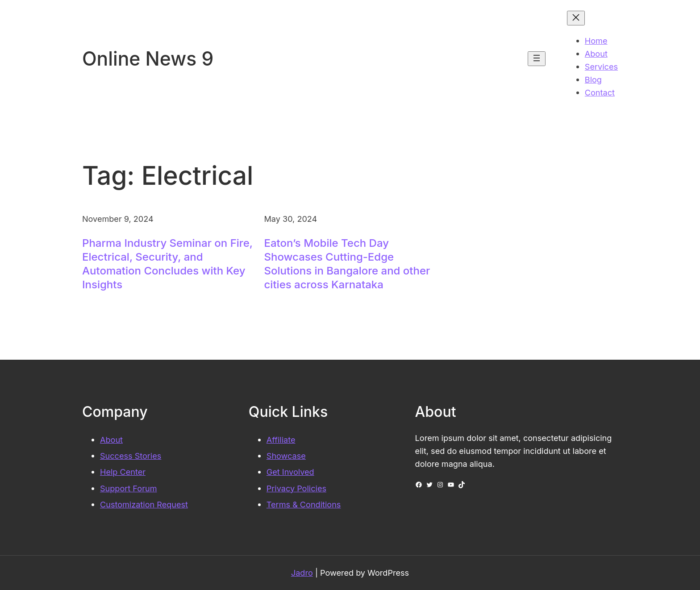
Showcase (286, 456)
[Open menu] (537, 59)
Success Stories (131, 456)
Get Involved (290, 472)
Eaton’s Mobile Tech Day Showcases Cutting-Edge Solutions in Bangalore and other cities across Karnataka (347, 264)
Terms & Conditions (304, 504)
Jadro (302, 573)
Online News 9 (148, 59)
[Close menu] (576, 18)
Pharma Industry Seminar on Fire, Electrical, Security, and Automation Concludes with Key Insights (167, 264)
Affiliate (281, 440)
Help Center (123, 472)
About (111, 440)
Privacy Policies (296, 488)
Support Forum (128, 488)
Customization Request (144, 504)
